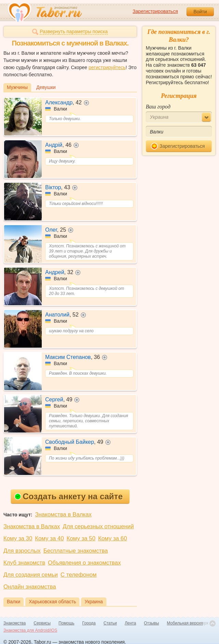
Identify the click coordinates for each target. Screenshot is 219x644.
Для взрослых (22, 551)
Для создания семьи (31, 575)
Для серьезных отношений (98, 526)
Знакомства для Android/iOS (30, 630)
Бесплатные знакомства (76, 551)
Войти (200, 12)
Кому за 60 (113, 538)
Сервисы (42, 623)
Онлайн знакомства (30, 587)
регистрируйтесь (107, 67)
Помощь (66, 623)
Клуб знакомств (24, 563)
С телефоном (79, 575)
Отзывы (152, 623)
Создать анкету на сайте (69, 496)
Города (89, 623)
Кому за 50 (81, 538)
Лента (130, 623)
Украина (94, 602)
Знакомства (15, 623)
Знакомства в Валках (63, 514)
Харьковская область (52, 602)
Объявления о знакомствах (84, 563)
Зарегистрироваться (155, 11)
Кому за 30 (18, 538)
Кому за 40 (49, 538)
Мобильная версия (185, 623)
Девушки (46, 87)
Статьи (110, 623)
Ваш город (158, 107)
